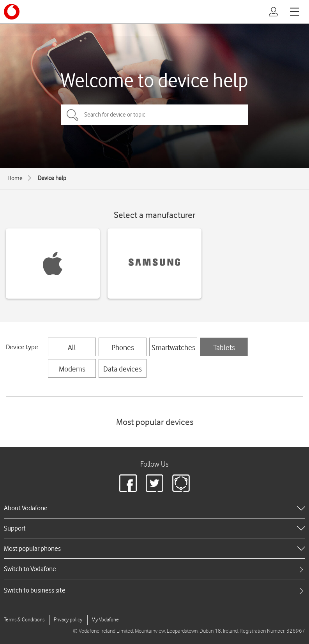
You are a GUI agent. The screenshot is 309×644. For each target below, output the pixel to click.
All (72, 347)
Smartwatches (173, 347)
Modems (72, 369)
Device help (52, 178)
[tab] (154, 569)
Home (15, 178)
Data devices (123, 369)
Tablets (224, 347)
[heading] (154, 508)
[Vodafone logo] (12, 12)
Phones (123, 347)
